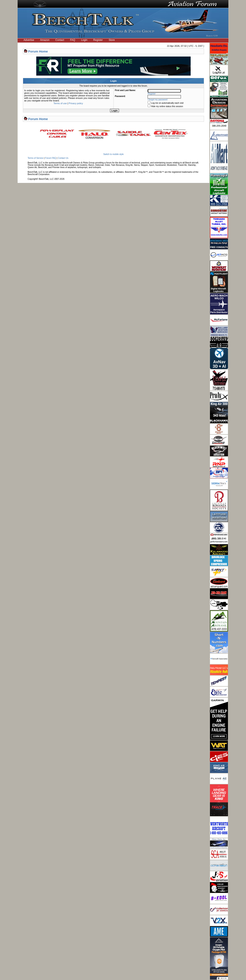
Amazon (45, 40)
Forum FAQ (51, 158)
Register (98, 40)
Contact (60, 40)
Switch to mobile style (113, 154)
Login (84, 40)
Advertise (29, 40)
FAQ (73, 40)
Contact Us (63, 158)
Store (112, 40)
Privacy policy (76, 103)
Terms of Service (35, 158)
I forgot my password (158, 100)
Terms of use (60, 103)
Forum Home (38, 51)
